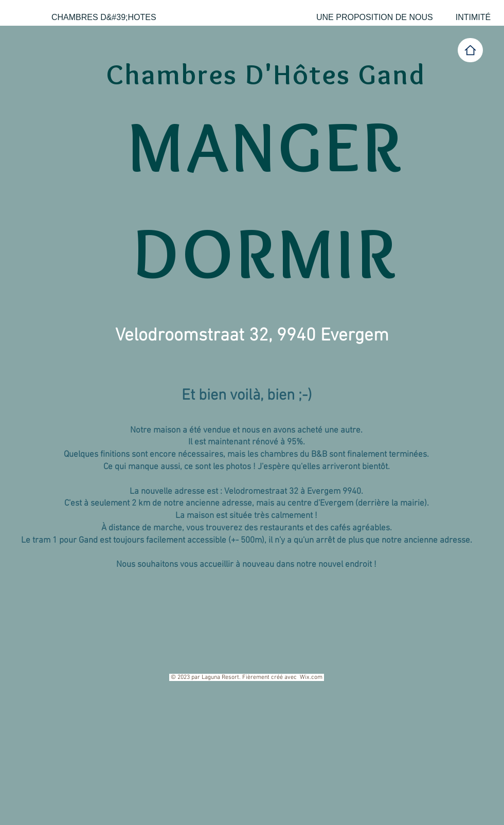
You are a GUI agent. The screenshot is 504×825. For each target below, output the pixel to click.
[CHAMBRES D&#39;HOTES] (104, 17)
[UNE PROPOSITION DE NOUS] (375, 17)
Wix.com (311, 677)
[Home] (470, 50)
